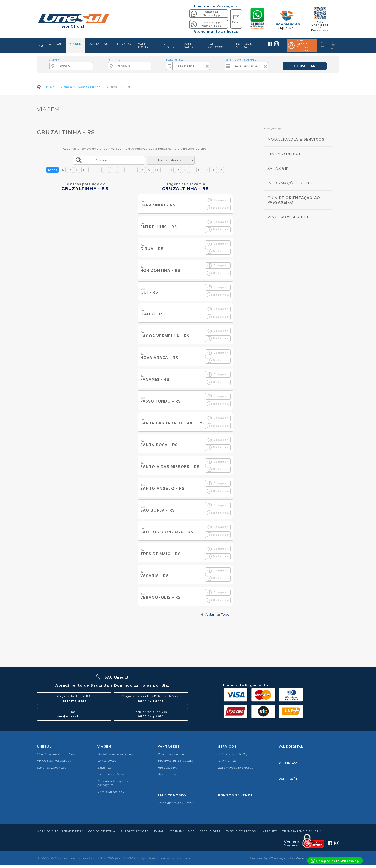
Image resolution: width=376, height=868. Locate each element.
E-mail (160, 831)
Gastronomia (167, 774)
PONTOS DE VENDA (245, 46)
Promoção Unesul (171, 754)
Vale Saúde (290, 779)
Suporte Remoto (135, 831)
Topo (225, 614)
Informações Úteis (111, 774)
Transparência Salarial (303, 831)
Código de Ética (102, 831)
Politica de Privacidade (54, 761)
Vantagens (169, 746)
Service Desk (72, 831)
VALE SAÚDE (189, 46)
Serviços (227, 746)
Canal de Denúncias (52, 768)
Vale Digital (291, 746)
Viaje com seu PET (111, 792)
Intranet (269, 831)
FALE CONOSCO (216, 46)
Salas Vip (104, 768)
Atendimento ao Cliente (175, 803)
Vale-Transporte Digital (235, 754)
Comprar (218, 200)
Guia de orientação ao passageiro (114, 783)
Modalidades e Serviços (115, 754)
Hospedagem (167, 768)
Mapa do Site (48, 831)
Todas (52, 170)
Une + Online (227, 761)
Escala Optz (210, 831)
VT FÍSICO (169, 46)
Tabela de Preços (241, 831)
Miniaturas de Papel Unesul (57, 754)
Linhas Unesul (108, 761)
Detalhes (218, 208)
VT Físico (288, 763)
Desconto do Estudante (175, 761)
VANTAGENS (99, 44)
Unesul (44, 746)
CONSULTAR (305, 66)
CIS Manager (278, 858)
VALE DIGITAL (144, 46)
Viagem (104, 746)
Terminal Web (182, 831)
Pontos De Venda (235, 795)
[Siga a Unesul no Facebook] (270, 45)
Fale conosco (172, 795)
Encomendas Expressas (235, 768)
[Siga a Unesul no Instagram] (276, 45)
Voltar (210, 614)
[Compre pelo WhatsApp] (335, 861)
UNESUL (56, 44)
